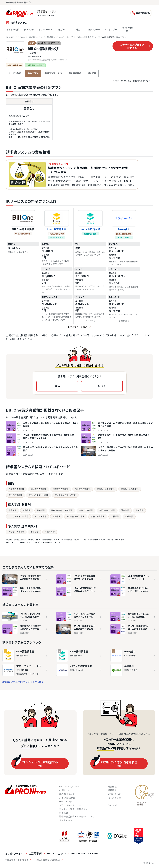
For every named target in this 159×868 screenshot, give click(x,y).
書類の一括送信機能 (106, 489)
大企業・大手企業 (16, 532)
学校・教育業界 (98, 516)
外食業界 (41, 510)
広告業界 (57, 516)
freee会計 (124, 229)
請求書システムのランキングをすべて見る (23, 682)
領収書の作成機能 (83, 489)
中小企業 (35, 532)
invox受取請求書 (57, 229)
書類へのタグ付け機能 (39, 495)
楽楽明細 (129, 666)
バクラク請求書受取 (81, 666)
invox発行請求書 (90, 229)
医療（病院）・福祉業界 (62, 510)
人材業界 (115, 516)
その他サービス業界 (76, 516)
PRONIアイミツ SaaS (15, 37)
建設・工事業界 (86, 510)
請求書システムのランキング (60, 37)
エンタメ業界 (40, 516)
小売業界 (13, 510)
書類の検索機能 (15, 495)
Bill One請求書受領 (85, 37)
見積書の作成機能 (16, 489)
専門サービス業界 (107, 510)
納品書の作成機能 (39, 489)
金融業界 (129, 516)
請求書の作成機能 (61, 489)
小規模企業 (50, 532)
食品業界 (27, 510)
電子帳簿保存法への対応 (65, 495)
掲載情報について (132, 81)
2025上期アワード (48, 43)
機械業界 (139, 510)
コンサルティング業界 (18, 516)
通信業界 (125, 510)
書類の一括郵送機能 (130, 489)
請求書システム (36, 37)
